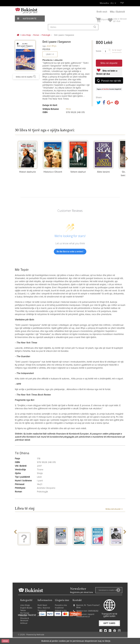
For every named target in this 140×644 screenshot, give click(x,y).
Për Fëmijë (25, 613)
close (5, 641)
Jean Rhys (51, 46)
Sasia (99, 51)
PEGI (68, 109)
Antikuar (24, 623)
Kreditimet (59, 608)
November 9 (98, 549)
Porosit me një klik (111, 81)
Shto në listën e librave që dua (107, 72)
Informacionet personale (65, 613)
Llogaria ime (62, 600)
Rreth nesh (102, 12)
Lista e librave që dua (64, 616)
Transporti (42, 611)
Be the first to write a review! (70, 252)
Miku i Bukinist (44, 608)
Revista (23, 616)
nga (44, 46)
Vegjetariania (26, 548)
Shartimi (116, 548)
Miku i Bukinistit (117, 12)
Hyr (122, 3)
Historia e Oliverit (53, 172)
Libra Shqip (25, 605)
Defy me (61, 548)
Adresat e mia (61, 611)
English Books (26, 608)
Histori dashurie (28, 172)
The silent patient (79, 549)
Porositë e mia (61, 605)
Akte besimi (103, 172)
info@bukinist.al (83, 617)
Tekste (23, 611)
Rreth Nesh (42, 605)
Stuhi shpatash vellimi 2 (42, 550)
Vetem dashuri (78, 172)
